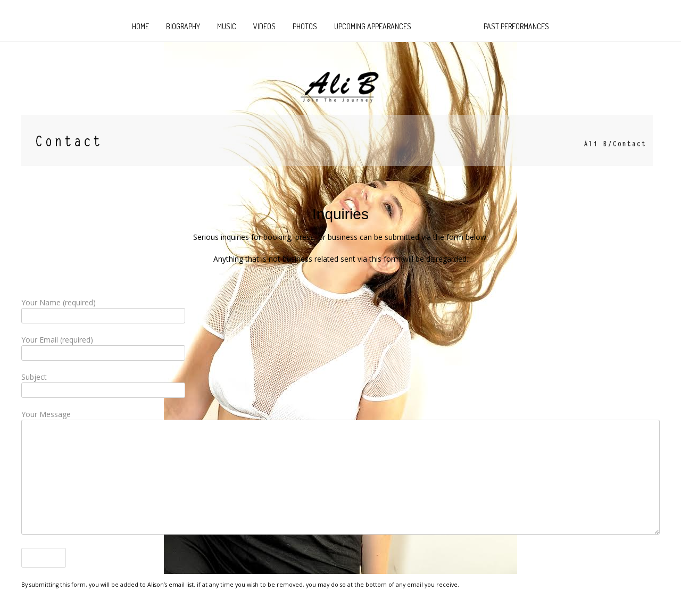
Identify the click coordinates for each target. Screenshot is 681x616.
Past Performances (516, 26)
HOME (140, 26)
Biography (183, 26)
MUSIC (227, 26)
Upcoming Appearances (373, 26)
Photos (305, 26)
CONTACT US (447, 26)
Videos (264, 26)
